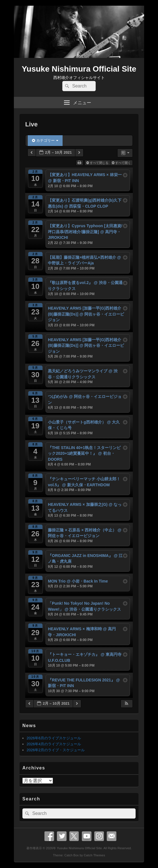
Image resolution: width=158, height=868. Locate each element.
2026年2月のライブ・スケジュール (56, 750)
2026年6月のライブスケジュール (54, 738)
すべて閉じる (98, 163)
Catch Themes (94, 855)
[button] (127, 704)
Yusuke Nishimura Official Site (79, 69)
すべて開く (122, 163)
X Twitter (74, 836)
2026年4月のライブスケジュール (54, 744)
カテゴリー (45, 140)
